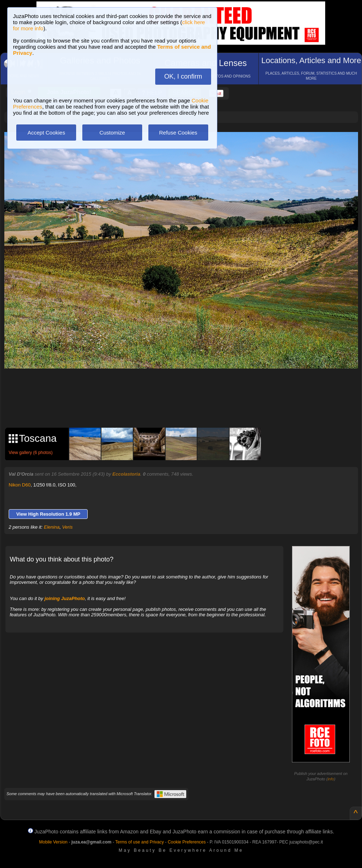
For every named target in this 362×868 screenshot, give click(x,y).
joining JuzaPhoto (65, 598)
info (331, 779)
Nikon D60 (20, 485)
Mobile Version (53, 842)
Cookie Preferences (187, 842)
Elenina (52, 527)
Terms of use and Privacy (139, 842)
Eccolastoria (126, 474)
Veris (67, 527)
